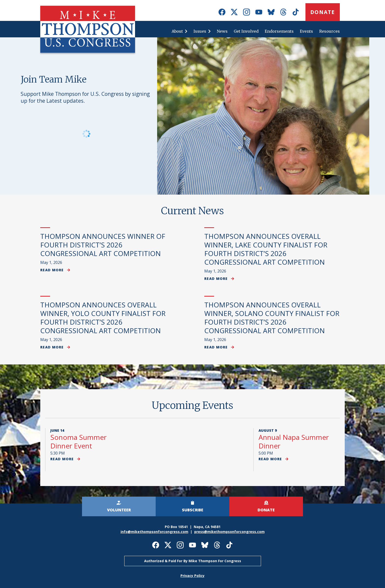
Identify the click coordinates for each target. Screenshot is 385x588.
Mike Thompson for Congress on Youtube (259, 12)
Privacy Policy (192, 576)
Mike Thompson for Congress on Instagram (247, 12)
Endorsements (279, 31)
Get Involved (246, 31)
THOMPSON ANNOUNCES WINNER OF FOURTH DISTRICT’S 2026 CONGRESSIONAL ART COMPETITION (103, 245)
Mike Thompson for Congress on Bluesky (271, 12)
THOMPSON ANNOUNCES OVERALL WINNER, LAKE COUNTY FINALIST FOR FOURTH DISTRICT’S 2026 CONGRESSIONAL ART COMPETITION (266, 249)
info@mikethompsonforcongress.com (154, 532)
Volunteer (119, 510)
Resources (330, 31)
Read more (55, 270)
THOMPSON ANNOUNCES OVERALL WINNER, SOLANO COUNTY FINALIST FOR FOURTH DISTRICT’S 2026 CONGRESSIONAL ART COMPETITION (272, 318)
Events (306, 31)
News (222, 31)
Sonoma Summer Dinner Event (78, 441)
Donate (323, 12)
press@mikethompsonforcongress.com (229, 532)
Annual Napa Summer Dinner (294, 441)
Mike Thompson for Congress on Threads (283, 12)
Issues (200, 31)
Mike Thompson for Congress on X (234, 12)
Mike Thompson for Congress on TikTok (296, 12)
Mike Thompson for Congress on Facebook (222, 12)
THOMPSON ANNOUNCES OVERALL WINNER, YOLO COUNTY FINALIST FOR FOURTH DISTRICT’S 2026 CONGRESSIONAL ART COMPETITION (103, 318)
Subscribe (193, 510)
